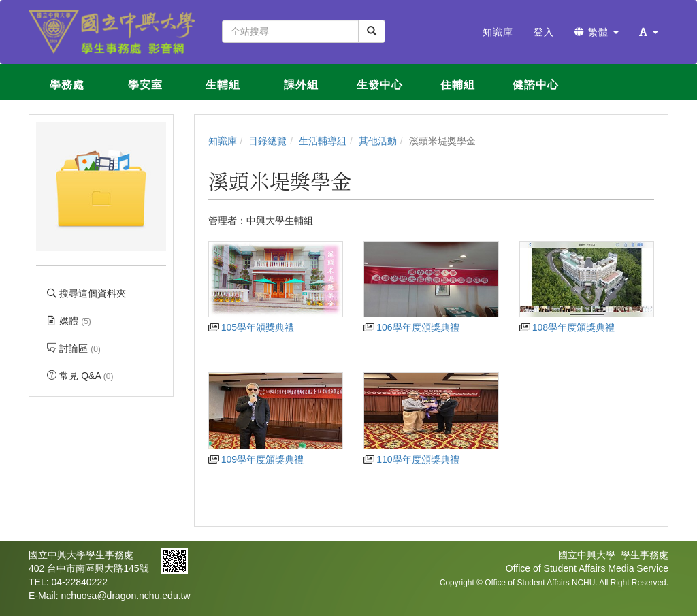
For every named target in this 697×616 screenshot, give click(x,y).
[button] (649, 32)
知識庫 (223, 141)
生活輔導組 (323, 141)
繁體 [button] (597, 32)
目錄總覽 (268, 141)
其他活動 (378, 141)
